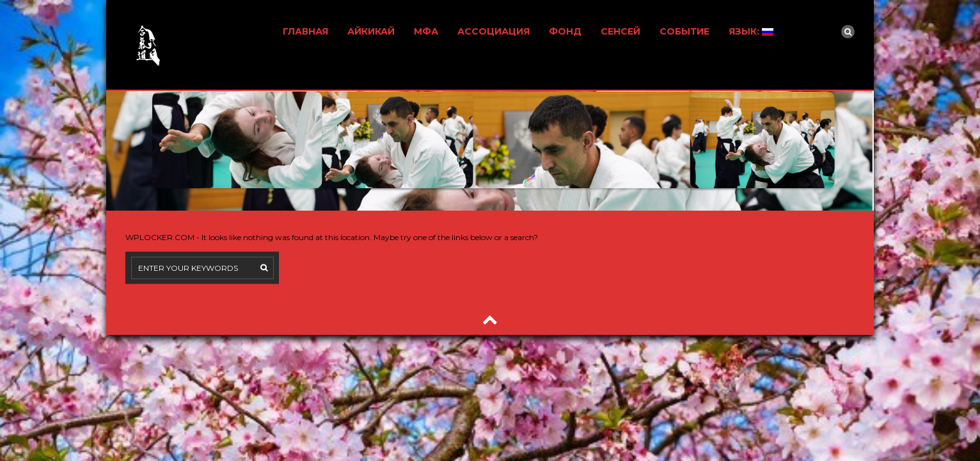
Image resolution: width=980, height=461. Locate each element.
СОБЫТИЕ (684, 31)
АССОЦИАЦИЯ (494, 31)
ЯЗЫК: (751, 31)
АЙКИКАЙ (371, 31)
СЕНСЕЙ (620, 31)
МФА (426, 31)
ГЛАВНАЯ (305, 31)
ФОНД (565, 31)
